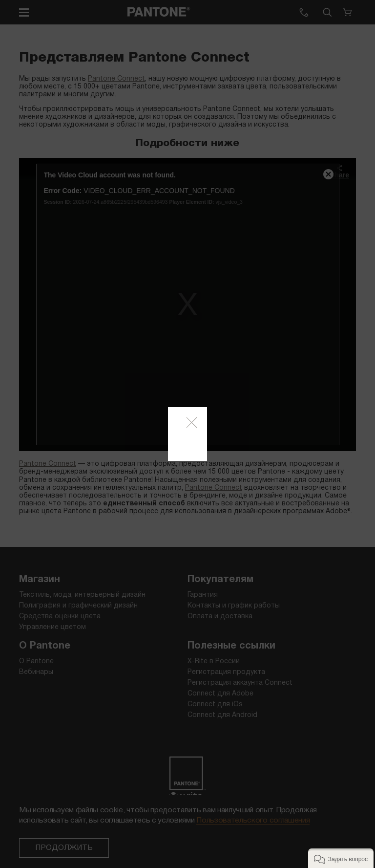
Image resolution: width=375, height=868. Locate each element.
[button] (341, 858)
